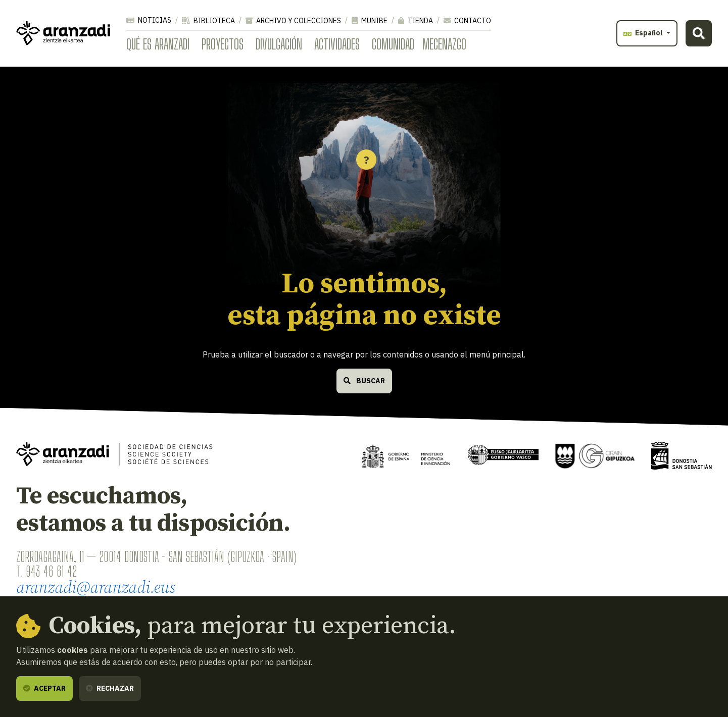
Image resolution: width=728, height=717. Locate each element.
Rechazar (110, 688)
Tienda (416, 21)
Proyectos (223, 44)
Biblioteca (208, 21)
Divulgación (279, 44)
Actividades (337, 44)
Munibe (370, 21)
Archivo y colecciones (293, 21)
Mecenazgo (444, 44)
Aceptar (44, 688)
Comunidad (393, 44)
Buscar (364, 381)
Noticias (149, 20)
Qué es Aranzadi (158, 44)
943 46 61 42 (51, 571)
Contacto (467, 21)
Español (644, 33)
